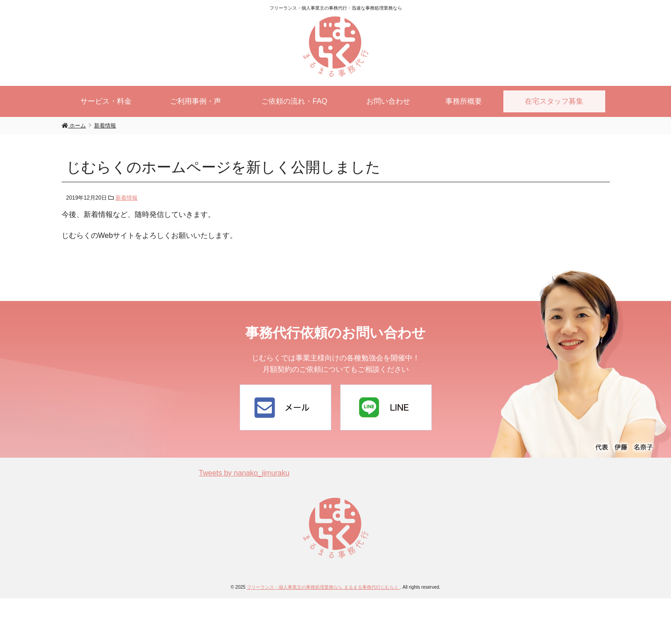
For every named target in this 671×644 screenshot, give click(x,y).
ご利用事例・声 (195, 101)
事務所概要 (464, 101)
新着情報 (127, 198)
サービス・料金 (106, 101)
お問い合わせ (388, 101)
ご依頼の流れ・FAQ (294, 101)
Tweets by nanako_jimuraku (244, 473)
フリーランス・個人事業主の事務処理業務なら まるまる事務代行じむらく (323, 587)
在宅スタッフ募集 (554, 101)
